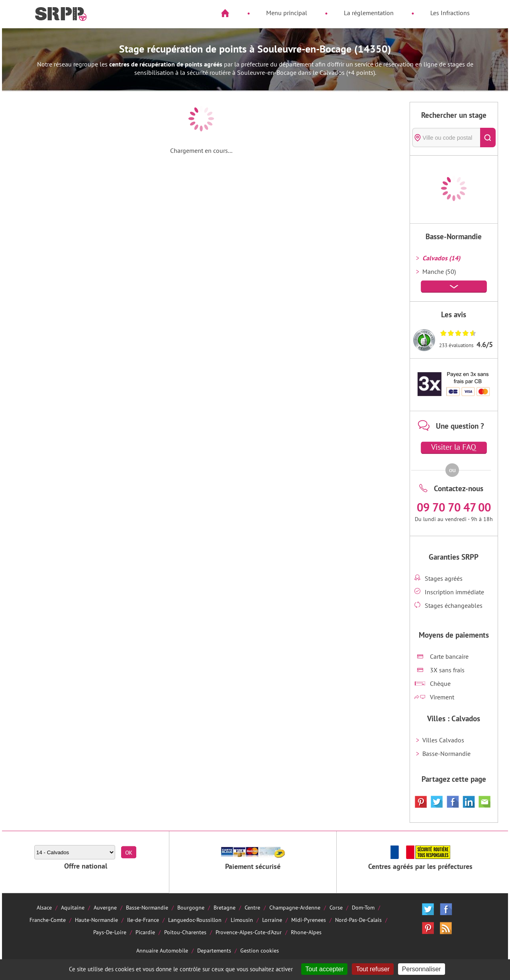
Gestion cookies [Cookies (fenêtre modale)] (260, 950)
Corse (336, 907)
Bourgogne (191, 907)
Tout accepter (324, 969)
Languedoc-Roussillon (195, 920)
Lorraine (272, 920)
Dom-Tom (363, 907)
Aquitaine (73, 907)
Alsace (44, 907)
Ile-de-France (143, 920)
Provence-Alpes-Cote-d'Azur (249, 932)
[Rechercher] (488, 138)
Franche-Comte (48, 920)
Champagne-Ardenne (295, 907)
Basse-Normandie (446, 754)
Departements (214, 950)
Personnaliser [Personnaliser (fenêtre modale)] (422, 969)
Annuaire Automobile (162, 950)
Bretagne (225, 907)
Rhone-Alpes (306, 932)
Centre (252, 907)
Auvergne (105, 907)
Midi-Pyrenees (309, 920)
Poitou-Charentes (185, 932)
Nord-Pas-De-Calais (358, 920)
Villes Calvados (443, 740)
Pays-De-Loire (110, 932)
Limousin (242, 920)
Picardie (145, 932)
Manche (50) (439, 271)
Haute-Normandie (96, 920)
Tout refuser (373, 969)
